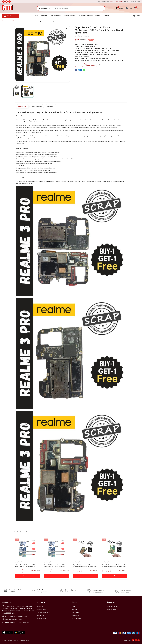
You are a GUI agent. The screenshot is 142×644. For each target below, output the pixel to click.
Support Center (42, 618)
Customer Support (86, 16)
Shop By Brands (70, 16)
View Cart (75, 609)
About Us (44, 16)
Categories (11, 16)
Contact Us (41, 615)
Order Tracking (135, 2)
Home (36, 16)
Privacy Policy (41, 609)
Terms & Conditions (43, 612)
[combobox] (44, 8)
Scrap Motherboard (31, 21)
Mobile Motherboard (17, 21)
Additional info (37, 106)
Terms (98, 16)
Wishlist (127, 2)
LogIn (74, 606)
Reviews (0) (51, 106)
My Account (76, 615)
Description (22, 106)
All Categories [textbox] (44, 8)
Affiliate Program (112, 609)
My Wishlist (76, 612)
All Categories (56, 16)
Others (107, 16)
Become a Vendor (113, 606)
